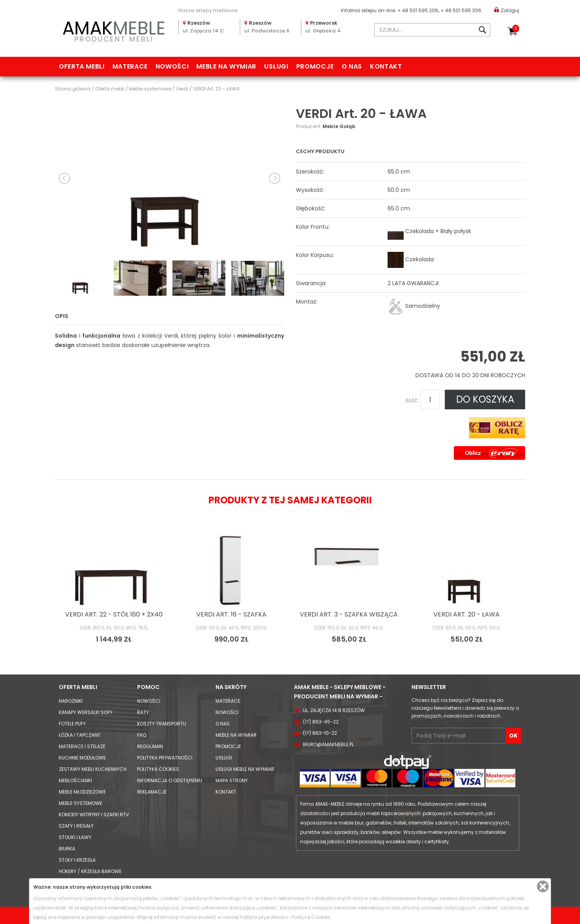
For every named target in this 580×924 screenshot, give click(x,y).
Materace (130, 66)
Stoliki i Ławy (75, 837)
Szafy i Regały (76, 826)
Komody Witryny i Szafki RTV (94, 815)
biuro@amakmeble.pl (328, 744)
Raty (143, 712)
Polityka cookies (158, 769)
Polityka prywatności (165, 758)
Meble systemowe (81, 803)
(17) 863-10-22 (320, 733)
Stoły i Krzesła (77, 860)
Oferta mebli (82, 66)
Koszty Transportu (162, 724)
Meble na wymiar (226, 66)
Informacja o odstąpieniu (170, 780)
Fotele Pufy (72, 724)
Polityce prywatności (264, 917)
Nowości (172, 66)
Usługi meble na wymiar (245, 769)
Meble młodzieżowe (82, 792)
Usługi (276, 66)
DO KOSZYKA (485, 399)
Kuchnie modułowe (82, 758)
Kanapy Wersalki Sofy (86, 712)
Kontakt (386, 66)
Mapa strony (232, 780)
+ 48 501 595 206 (418, 10)
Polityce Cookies (311, 917)
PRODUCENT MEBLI (114, 30)
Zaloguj (507, 10)
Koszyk (516, 29)
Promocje (315, 66)
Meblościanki (75, 780)
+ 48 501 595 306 (461, 10)
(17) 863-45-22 (321, 722)
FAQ (142, 735)
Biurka (67, 849)
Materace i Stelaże (82, 746)
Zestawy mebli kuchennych (93, 769)
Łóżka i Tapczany (80, 735)
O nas (352, 66)
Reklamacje (152, 792)
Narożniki (71, 701)
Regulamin (150, 746)
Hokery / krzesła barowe (90, 871)
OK (513, 736)
